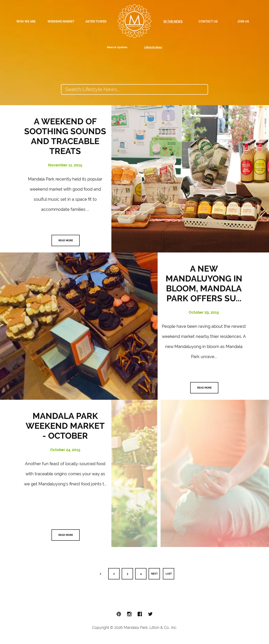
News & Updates (117, 47)
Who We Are (26, 21)
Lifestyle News (153, 47)
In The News (173, 21)
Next (154, 574)
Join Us (243, 21)
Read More (66, 240)
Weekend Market (61, 21)
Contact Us (208, 21)
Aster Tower (96, 21)
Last (169, 574)
